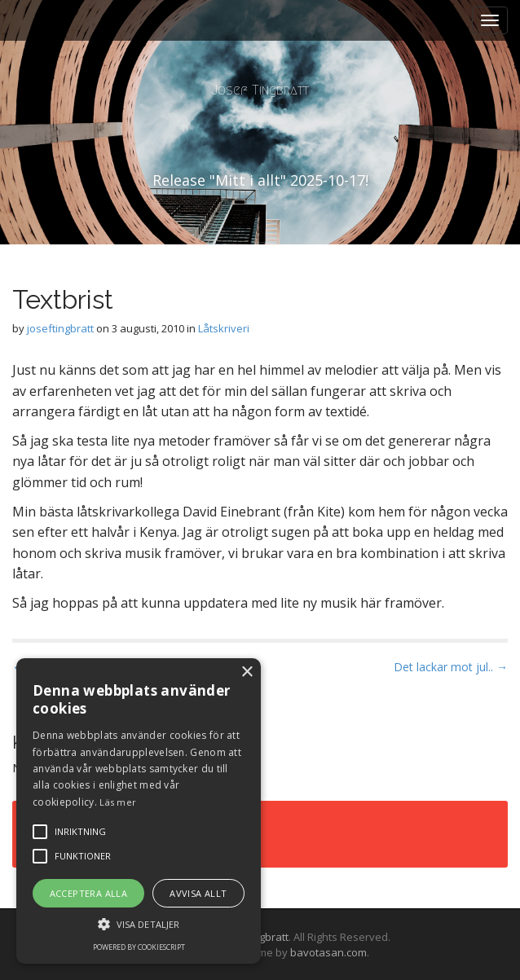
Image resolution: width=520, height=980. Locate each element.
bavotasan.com (328, 952)
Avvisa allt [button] (198, 893)
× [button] (247, 672)
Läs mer (118, 802)
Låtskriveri (224, 328)
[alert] (139, 811)
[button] (139, 923)
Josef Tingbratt (260, 90)
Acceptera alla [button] (89, 893)
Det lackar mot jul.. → (451, 667)
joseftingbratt (60, 328)
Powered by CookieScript (139, 947)
